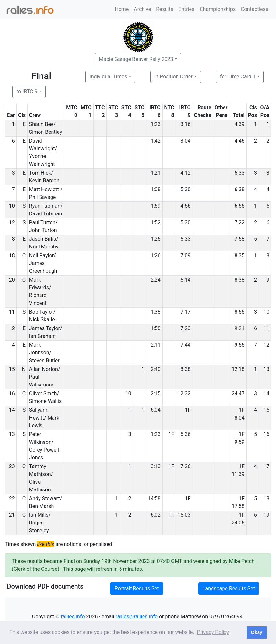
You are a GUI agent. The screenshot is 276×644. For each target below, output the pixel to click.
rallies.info (73, 617)
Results (165, 9)
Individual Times (108, 77)
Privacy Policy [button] (213, 632)
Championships (218, 9)
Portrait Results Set (137, 588)
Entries (186, 9)
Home (122, 9)
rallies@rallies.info (137, 617)
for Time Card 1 (238, 77)
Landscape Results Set (229, 588)
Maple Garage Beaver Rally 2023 (136, 59)
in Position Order (174, 77)
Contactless (254, 9)
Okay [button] (256, 632)
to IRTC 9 (27, 92)
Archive (142, 9)
